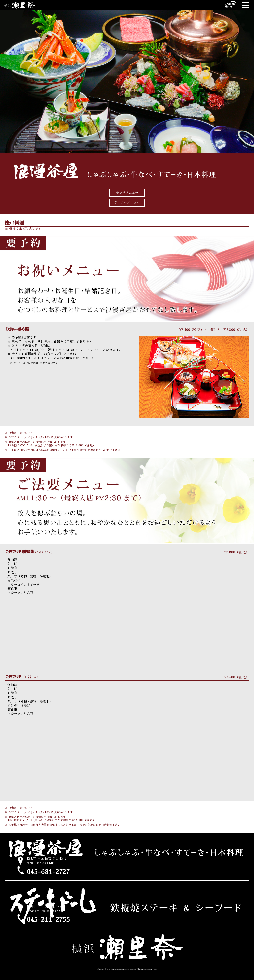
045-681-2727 (48, 872)
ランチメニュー (127, 193)
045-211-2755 (48, 920)
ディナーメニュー (127, 203)
